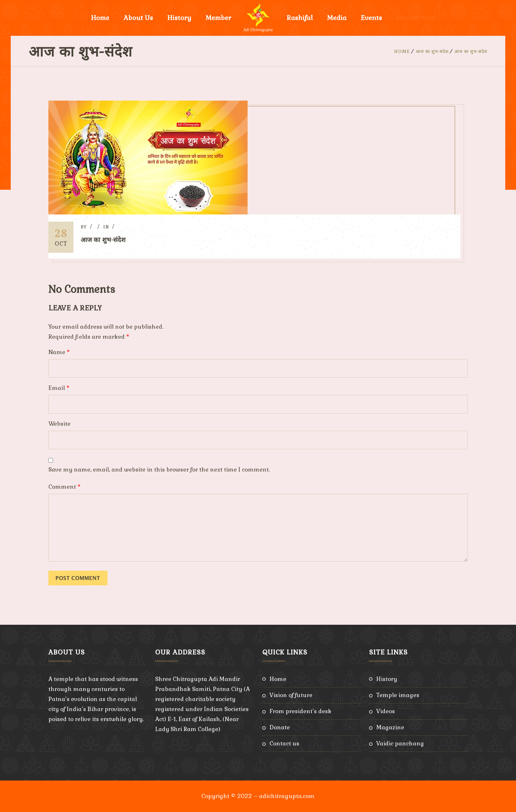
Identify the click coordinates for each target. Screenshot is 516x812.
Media (337, 18)
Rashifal (300, 18)
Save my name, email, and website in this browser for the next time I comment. (159, 470)
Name (59, 352)
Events (371, 18)
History (179, 18)
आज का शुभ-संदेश (432, 52)
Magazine (390, 727)
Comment (64, 487)
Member (218, 18)
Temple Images (398, 695)
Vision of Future (291, 695)
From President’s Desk (300, 711)
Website (59, 424)
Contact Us (284, 743)
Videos (386, 711)
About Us (138, 18)
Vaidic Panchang (400, 743)
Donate (280, 727)
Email (59, 388)
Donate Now (416, 18)
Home (100, 18)
